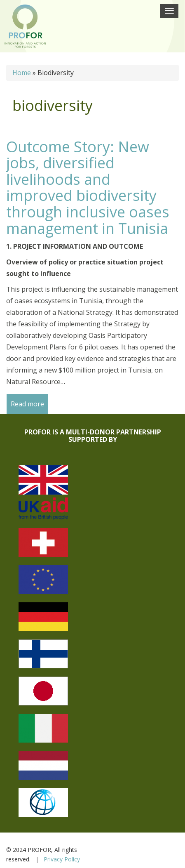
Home (22, 73)
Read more (27, 404)
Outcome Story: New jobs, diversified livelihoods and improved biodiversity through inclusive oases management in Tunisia (88, 188)
